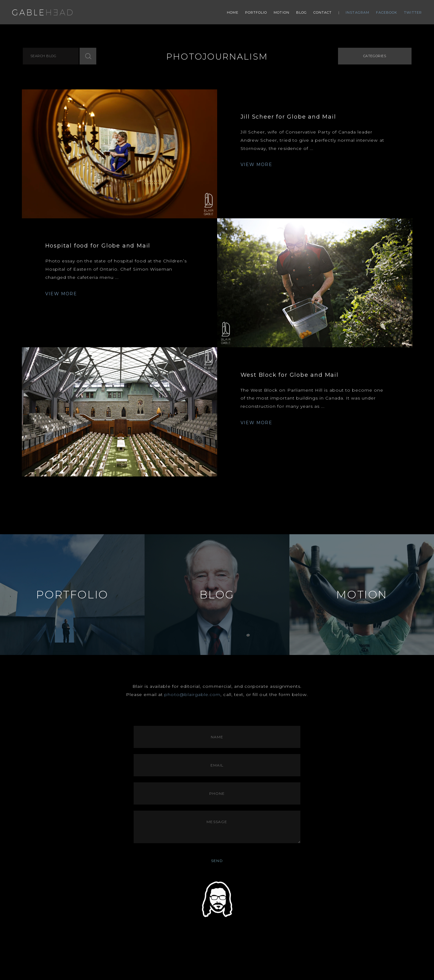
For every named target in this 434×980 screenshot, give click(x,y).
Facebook (387, 12)
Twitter (413, 12)
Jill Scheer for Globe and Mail (288, 117)
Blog (301, 12)
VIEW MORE (256, 164)
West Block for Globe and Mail (290, 375)
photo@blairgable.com (192, 694)
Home (233, 12)
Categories (375, 56)
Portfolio (256, 12)
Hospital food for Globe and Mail (98, 246)
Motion (282, 12)
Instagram (357, 12)
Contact (323, 12)
